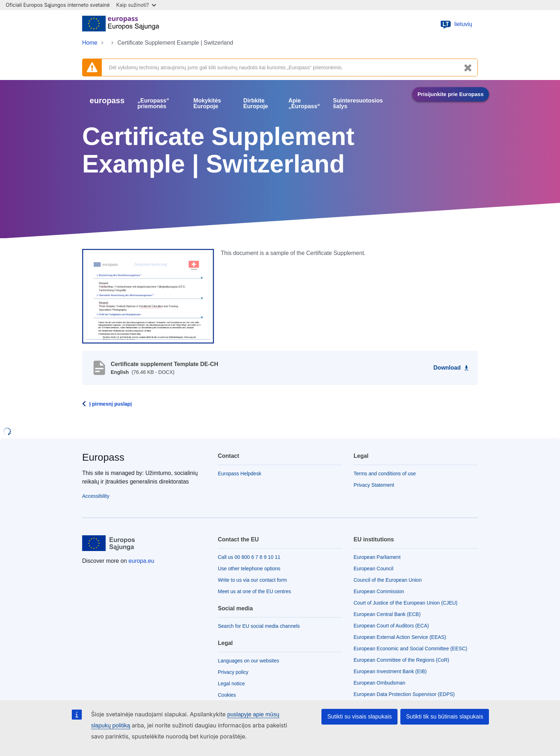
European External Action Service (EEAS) (400, 637)
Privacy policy (233, 672)
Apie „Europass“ (304, 104)
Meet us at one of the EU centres (254, 591)
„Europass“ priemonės (153, 104)
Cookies (227, 695)
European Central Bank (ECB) (387, 614)
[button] (148, 296)
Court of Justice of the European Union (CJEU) (406, 603)
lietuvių (456, 24)
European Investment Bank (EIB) (390, 671)
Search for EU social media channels (259, 626)
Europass (103, 457)
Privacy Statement (374, 485)
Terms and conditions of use (385, 474)
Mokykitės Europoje (207, 104)
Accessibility (96, 496)
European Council (373, 569)
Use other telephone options (249, 569)
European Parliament (377, 557)
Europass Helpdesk (239, 474)
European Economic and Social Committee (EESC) (410, 649)
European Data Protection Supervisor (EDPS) (404, 694)
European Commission (379, 591)
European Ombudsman (379, 683)
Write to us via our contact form (252, 580)
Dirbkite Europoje (256, 104)
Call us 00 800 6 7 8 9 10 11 (249, 557)
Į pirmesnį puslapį (111, 404)
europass (107, 101)
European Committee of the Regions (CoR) (401, 660)
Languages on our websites (248, 661)
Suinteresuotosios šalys (358, 104)
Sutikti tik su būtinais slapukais (445, 717)
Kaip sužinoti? (136, 5)
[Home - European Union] (121, 24)
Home (90, 43)
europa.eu (141, 561)
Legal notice (231, 684)
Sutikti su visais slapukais (359, 717)
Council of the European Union (388, 580)
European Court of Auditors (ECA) (391, 626)
